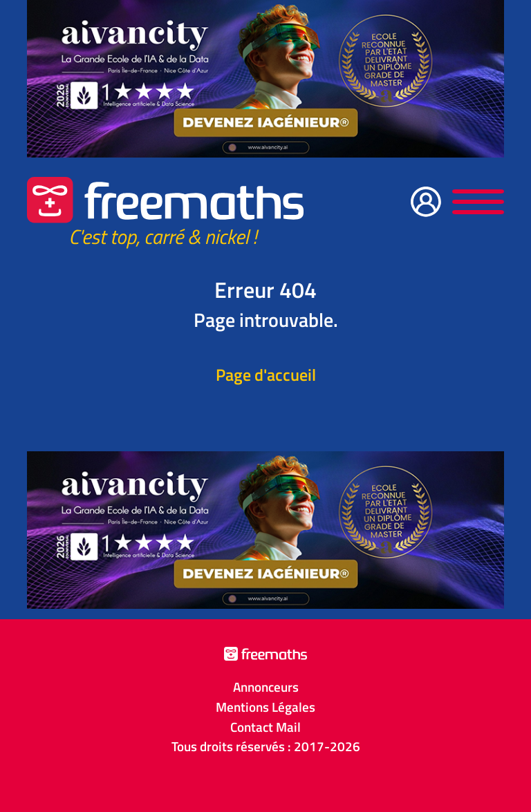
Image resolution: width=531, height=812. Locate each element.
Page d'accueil (266, 375)
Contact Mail (265, 727)
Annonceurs (266, 687)
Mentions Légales (265, 707)
